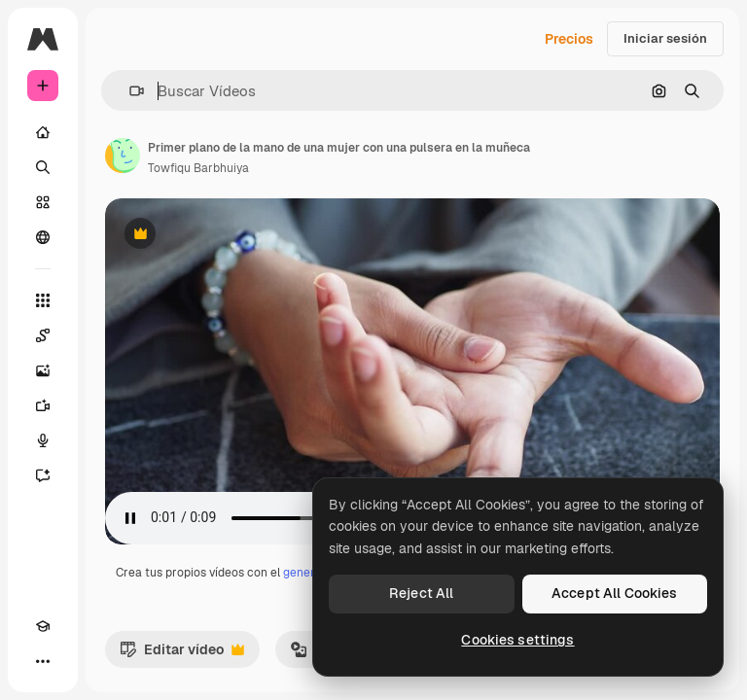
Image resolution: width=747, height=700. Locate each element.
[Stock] (43, 202)
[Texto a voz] (43, 440)
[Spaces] (43, 335)
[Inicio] (43, 132)
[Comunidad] (43, 237)
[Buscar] (43, 167)
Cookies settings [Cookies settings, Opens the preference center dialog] (517, 640)
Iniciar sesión (665, 38)
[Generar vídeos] (43, 405)
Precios (569, 39)
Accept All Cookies (615, 593)
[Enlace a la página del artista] (123, 156)
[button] (129, 91)
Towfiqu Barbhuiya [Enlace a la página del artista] (198, 168)
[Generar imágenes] (43, 370)
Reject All (421, 593)
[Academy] (43, 626)
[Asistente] (43, 475)
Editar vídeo (182, 654)
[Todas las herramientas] (43, 300)
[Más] (43, 661)
